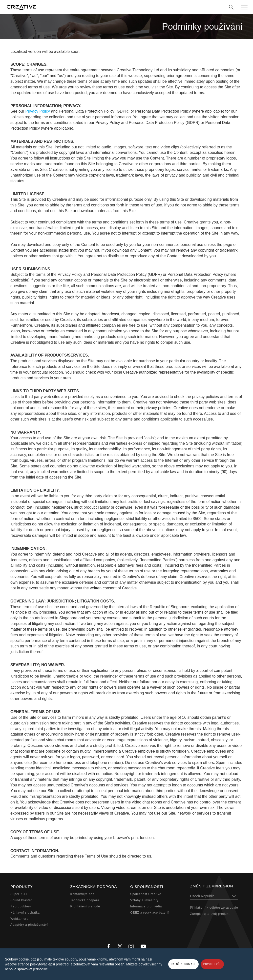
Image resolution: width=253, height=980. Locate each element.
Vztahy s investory (144, 900)
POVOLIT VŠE (212, 964)
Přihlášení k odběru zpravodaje (214, 908)
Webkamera (19, 919)
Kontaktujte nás (82, 894)
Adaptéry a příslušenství (29, 925)
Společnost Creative (146, 894)
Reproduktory (21, 906)
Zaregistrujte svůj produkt (210, 914)
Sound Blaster (21, 900)
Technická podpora (85, 900)
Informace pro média (146, 906)
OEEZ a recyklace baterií (149, 913)
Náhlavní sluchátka (25, 913)
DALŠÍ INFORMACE (183, 964)
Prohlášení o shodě (85, 906)
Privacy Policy (38, 111)
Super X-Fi (19, 894)
